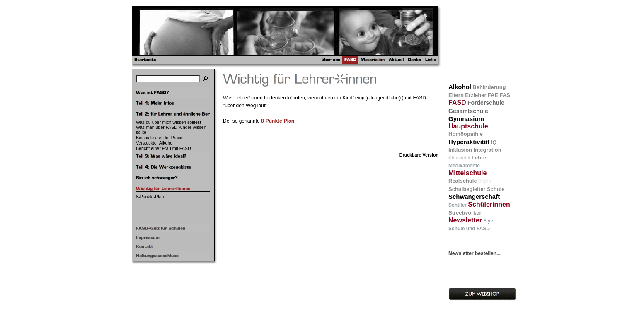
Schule (496, 189)
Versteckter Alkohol (155, 143)
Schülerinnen (489, 204)
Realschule (463, 181)
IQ (494, 142)
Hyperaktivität (469, 142)
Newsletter (465, 220)
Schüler (458, 205)
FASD (457, 103)
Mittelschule (467, 173)
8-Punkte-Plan (150, 197)
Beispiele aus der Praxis (160, 138)
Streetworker (465, 213)
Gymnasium (466, 119)
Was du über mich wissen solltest (168, 122)
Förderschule (486, 103)
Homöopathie (466, 134)
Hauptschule (468, 126)
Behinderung (489, 87)
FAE (493, 95)
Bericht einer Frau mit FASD (163, 148)
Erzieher (476, 95)
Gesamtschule (468, 111)
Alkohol (460, 87)
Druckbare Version (419, 155)
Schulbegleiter (467, 189)
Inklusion (460, 150)
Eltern (456, 95)
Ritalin (485, 181)
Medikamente (464, 166)
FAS (505, 95)
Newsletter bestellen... (475, 253)
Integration (487, 150)
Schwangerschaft (474, 197)
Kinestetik (459, 158)
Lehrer (480, 158)
